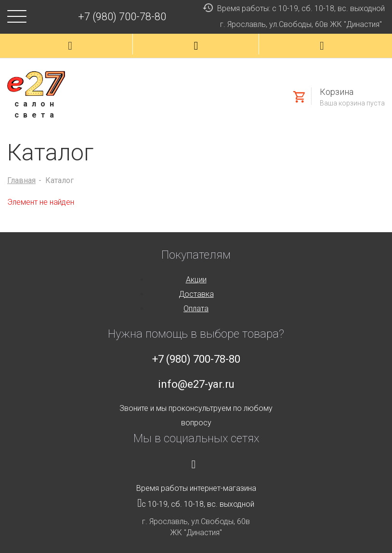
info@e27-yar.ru (196, 384)
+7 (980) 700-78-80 (122, 17)
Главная (21, 180)
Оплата (196, 309)
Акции (196, 280)
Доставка (196, 294)
